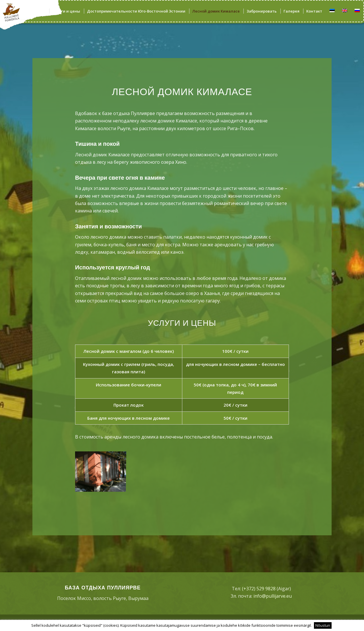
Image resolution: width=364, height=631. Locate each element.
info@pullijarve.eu (273, 596)
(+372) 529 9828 (259, 589)
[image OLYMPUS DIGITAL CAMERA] (102, 471)
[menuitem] (38, 11)
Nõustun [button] (323, 625)
